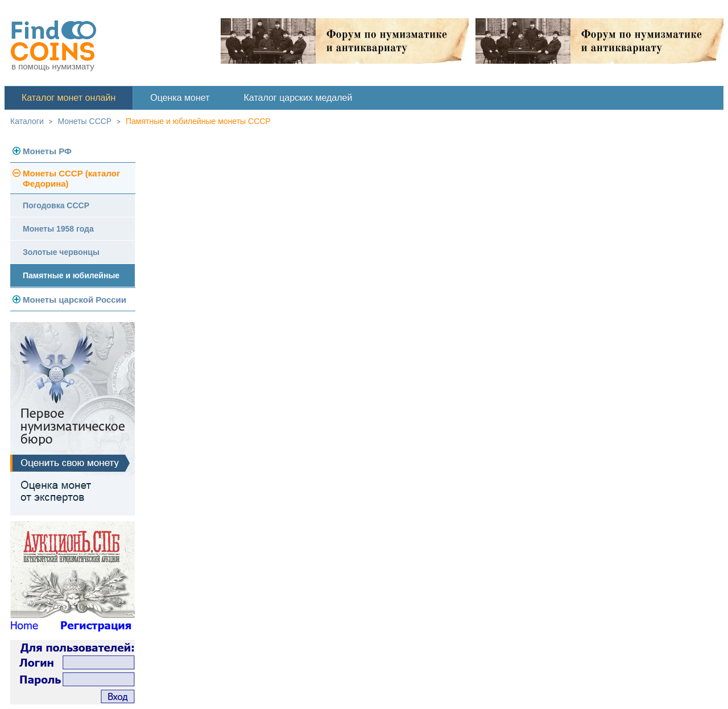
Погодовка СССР (56, 205)
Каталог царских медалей (298, 98)
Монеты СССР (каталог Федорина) (71, 178)
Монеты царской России (75, 300)
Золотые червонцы (61, 252)
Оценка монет (180, 98)
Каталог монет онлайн (69, 98)
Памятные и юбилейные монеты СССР (198, 121)
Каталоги (27, 121)
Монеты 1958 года (58, 229)
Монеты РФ (47, 151)
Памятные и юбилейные (71, 275)
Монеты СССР (85, 121)
